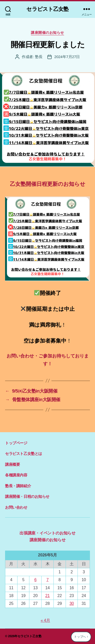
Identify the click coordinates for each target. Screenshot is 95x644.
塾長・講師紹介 (18, 486)
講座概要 (12, 464)
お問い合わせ (16, 507)
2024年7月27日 (67, 57)
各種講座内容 (16, 475)
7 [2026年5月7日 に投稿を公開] (48, 580)
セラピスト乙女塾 (47, 9)
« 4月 (45, 620)
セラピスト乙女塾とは (24, 454)
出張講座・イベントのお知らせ (48, 533)
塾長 (39, 57)
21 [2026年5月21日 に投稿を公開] (48, 596)
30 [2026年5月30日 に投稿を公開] (72, 603)
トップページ (16, 443)
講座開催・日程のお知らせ (27, 496)
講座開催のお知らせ (48, 33)
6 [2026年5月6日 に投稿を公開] (35, 580)
